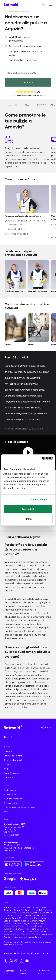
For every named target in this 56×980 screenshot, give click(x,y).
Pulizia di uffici (10, 803)
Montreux (17, 923)
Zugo (31, 937)
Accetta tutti (28, 509)
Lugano (25, 921)
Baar (29, 907)
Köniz (21, 918)
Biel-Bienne (26, 910)
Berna (17, 910)
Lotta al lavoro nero (13, 756)
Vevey (6, 934)
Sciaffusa (19, 929)
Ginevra (36, 915)
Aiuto (6, 812)
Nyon (44, 923)
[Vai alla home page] (13, 727)
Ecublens (8, 915)
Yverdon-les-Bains (12, 937)
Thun (24, 931)
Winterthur (47, 934)
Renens (38, 926)
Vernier (44, 931)
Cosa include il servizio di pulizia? (19, 807)
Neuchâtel (35, 923)
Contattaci (9, 777)
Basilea (43, 907)
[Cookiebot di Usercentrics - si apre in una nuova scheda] (40, 459)
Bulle (41, 910)
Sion (39, 929)
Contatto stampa (12, 773)
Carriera (8, 764)
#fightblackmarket (40, 953)
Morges (26, 923)
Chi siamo (8, 751)
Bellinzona (8, 910)
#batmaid (9, 953)
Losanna (45, 918)
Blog (6, 769)
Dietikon (37, 913)
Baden (36, 907)
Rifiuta (28, 519)
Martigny (34, 921)
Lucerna (16, 921)
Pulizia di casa (10, 794)
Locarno (8, 921)
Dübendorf (47, 913)
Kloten (15, 918)
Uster (29, 931)
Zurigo (38, 937)
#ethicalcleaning (22, 953)
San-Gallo (8, 931)
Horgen (7, 918)
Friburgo (28, 915)
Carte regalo (10, 790)
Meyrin (42, 921)
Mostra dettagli (39, 500)
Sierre (33, 929)
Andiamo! (28, 82)
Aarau (6, 907)
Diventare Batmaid (13, 760)
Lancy (37, 918)
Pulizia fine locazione (14, 799)
